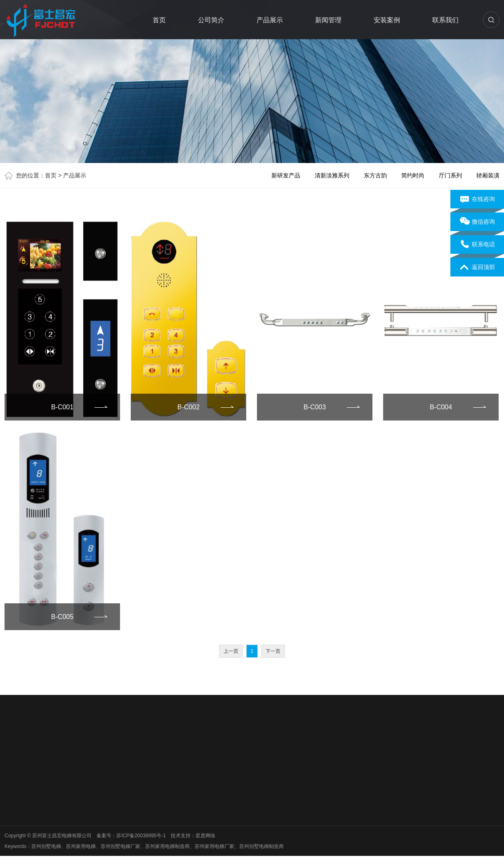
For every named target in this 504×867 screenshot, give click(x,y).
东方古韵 (375, 175)
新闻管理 (328, 20)
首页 (159, 20)
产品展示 (270, 20)
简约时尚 (413, 175)
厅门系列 (450, 175)
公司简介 (211, 20)
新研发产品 (286, 175)
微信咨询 (477, 222)
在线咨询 (477, 199)
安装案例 (387, 20)
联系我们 (445, 20)
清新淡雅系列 (332, 175)
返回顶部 (477, 267)
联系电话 (477, 245)
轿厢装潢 (488, 175)
